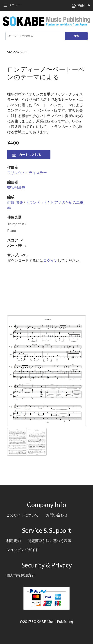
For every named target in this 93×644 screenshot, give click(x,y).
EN (88, 5)
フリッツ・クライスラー (27, 173)
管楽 (19, 202)
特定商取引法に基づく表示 (50, 541)
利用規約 (14, 541)
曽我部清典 (16, 187)
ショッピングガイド (23, 550)
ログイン (50, 260)
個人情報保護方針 (21, 575)
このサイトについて (23, 515)
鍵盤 (11, 202)
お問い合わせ (57, 515)
